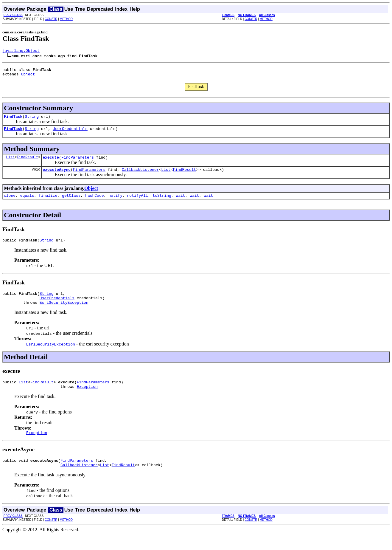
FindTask (13, 120)
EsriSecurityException (64, 313)
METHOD (66, 19)
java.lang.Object (21, 51)
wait (180, 202)
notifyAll (138, 202)
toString (162, 202)
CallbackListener (140, 176)
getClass (71, 202)
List (10, 162)
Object (28, 77)
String (32, 120)
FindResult (27, 162)
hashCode (94, 202)
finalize (48, 202)
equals (27, 202)
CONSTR (51, 19)
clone (10, 202)
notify (115, 202)
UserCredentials (70, 133)
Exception (87, 399)
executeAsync (57, 176)
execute (51, 162)
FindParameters (78, 162)
